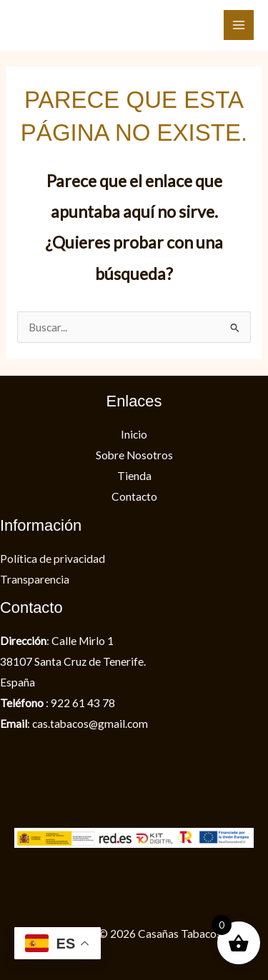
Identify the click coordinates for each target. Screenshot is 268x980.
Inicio (134, 434)
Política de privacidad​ (53, 559)
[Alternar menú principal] (239, 25)
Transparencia (35, 579)
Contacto (134, 496)
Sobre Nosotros (134, 455)
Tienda (134, 476)
